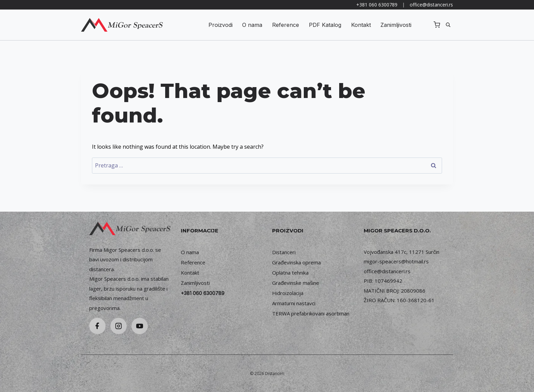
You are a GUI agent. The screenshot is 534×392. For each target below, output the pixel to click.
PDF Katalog (325, 25)
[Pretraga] (448, 25)
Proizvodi (221, 25)
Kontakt (361, 25)
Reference (286, 25)
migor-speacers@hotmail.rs (396, 261)
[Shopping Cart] (437, 25)
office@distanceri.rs (431, 5)
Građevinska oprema (296, 262)
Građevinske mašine (296, 283)
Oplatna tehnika (290, 273)
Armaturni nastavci (294, 303)
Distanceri (284, 252)
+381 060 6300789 (377, 5)
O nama (252, 25)
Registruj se (423, 25)
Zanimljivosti (396, 25)
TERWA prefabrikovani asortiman (311, 313)
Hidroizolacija (288, 293)
